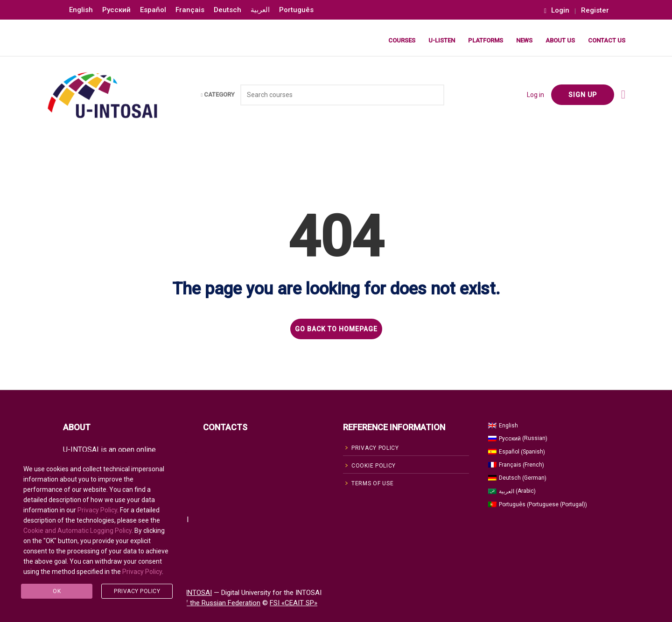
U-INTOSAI (195, 593)
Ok (57, 591)
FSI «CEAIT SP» (294, 603)
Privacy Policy (97, 510)
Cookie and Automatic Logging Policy (77, 531)
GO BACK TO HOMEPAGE (336, 329)
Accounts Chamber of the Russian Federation (190, 603)
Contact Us (607, 40)
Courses (402, 40)
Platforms (486, 40)
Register (595, 10)
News (524, 40)
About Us (560, 40)
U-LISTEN (442, 40)
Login (557, 10)
